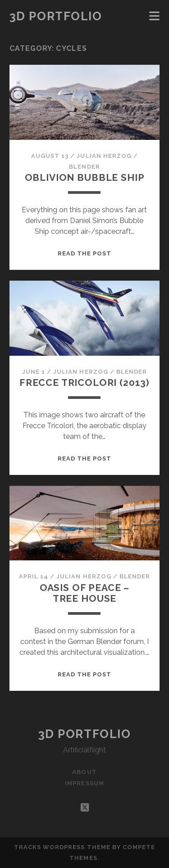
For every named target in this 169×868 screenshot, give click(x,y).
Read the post (85, 253)
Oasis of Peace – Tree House (84, 593)
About (84, 772)
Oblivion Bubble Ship (85, 177)
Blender (84, 167)
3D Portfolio (56, 16)
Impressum (84, 783)
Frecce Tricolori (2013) (84, 383)
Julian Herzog (104, 156)
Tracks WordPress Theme (62, 847)
